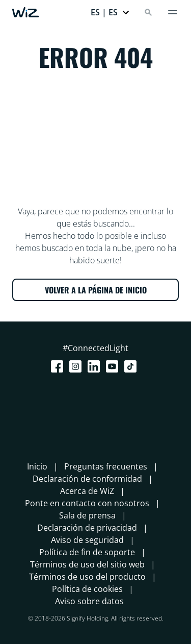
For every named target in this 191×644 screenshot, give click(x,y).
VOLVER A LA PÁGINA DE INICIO (96, 290)
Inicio (37, 466)
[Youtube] (114, 366)
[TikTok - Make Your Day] (132, 366)
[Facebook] (59, 366)
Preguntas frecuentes (106, 466)
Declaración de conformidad (87, 479)
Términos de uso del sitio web (87, 564)
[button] (110, 12)
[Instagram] (77, 366)
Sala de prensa (87, 515)
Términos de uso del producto (87, 577)
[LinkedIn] (96, 366)
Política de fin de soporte (87, 552)
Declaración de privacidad (87, 528)
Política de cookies (87, 589)
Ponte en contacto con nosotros (87, 503)
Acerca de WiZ (87, 491)
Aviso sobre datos (89, 601)
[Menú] (173, 12)
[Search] (148, 12)
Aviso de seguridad (87, 540)
